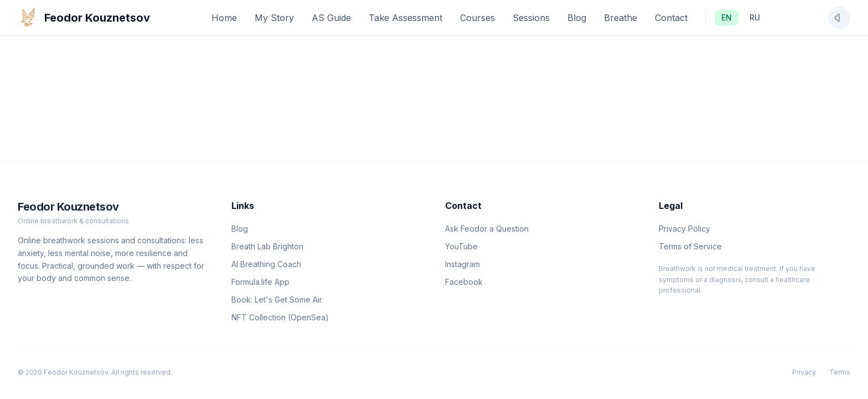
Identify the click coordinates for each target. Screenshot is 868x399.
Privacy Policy (684, 229)
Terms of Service (690, 246)
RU (755, 17)
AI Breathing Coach (266, 264)
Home (224, 18)
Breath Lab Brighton (267, 246)
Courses (477, 18)
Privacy (804, 372)
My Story (274, 18)
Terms (840, 372)
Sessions (531, 18)
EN (727, 17)
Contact (671, 18)
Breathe (621, 18)
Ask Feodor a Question (487, 229)
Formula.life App (260, 282)
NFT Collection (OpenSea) (280, 317)
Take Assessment (405, 18)
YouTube (461, 246)
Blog (577, 18)
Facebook (464, 282)
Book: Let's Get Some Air (277, 300)
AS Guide (331, 18)
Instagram (463, 264)
